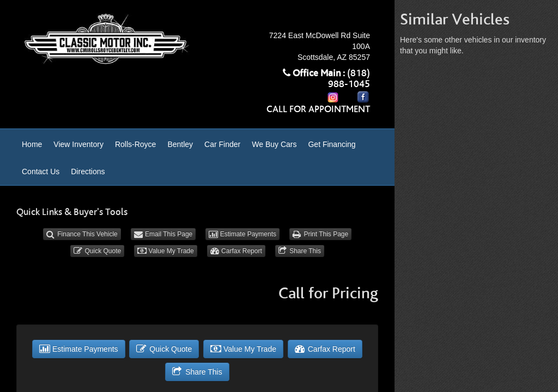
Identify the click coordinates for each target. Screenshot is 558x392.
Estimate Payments (242, 234)
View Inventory (78, 144)
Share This (300, 251)
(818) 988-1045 (349, 79)
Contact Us (41, 171)
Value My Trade (166, 251)
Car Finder (222, 144)
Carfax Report (236, 251)
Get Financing (332, 144)
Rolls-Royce (135, 144)
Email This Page (163, 234)
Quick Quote (97, 251)
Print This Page (320, 234)
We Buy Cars (274, 144)
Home (32, 144)
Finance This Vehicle (82, 234)
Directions (88, 171)
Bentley (180, 144)
